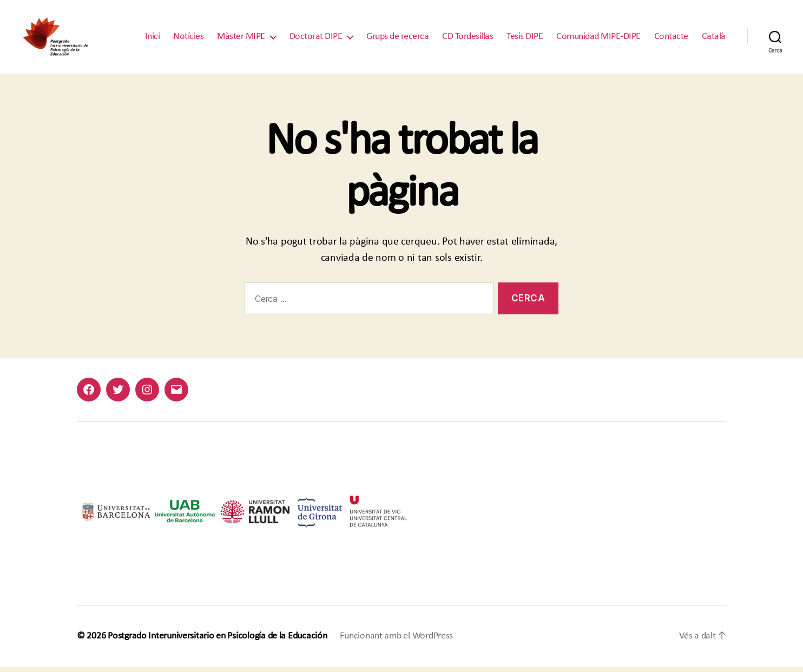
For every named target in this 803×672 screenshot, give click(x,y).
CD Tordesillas (468, 39)
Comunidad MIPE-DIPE (598, 39)
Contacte (671, 39)
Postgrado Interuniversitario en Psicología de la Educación (217, 641)
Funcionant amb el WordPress (396, 641)
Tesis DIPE (525, 39)
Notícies (188, 39)
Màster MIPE (241, 39)
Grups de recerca (397, 39)
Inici (153, 39)
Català (714, 39)
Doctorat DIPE (316, 39)
